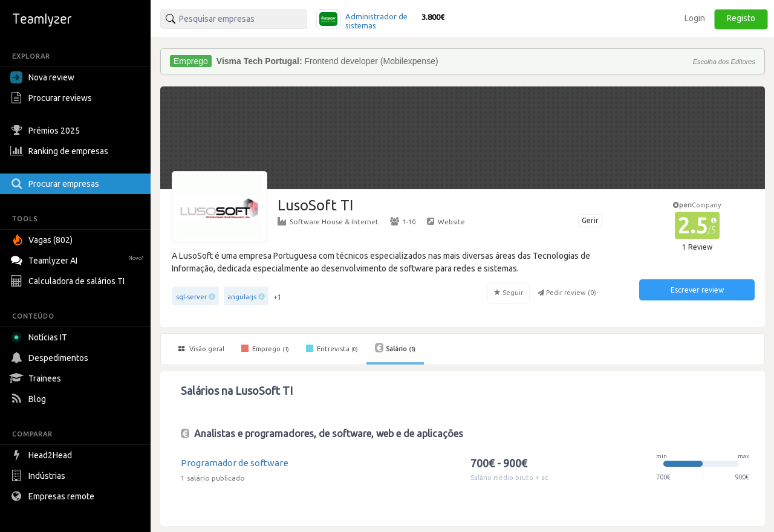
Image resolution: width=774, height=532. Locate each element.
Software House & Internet (328, 221)
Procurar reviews (53, 98)
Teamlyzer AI (78, 259)
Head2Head (43, 455)
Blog (30, 399)
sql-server (191, 297)
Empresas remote (54, 496)
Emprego (265, 348)
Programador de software (235, 463)
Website (446, 221)
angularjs (242, 297)
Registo (741, 18)
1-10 (403, 221)
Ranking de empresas (61, 151)
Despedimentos (51, 358)
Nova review (42, 77)
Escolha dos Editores (724, 62)
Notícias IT (41, 337)
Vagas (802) (43, 240)
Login (695, 18)
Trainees (37, 378)
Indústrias (39, 476)
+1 (278, 297)
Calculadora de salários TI (69, 281)
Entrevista (332, 348)
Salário (395, 348)
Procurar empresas (56, 184)
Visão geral (201, 349)
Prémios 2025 (47, 131)
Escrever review (697, 290)
